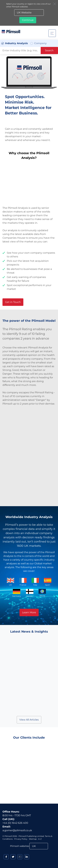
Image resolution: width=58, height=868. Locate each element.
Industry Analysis (16, 43)
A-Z (40, 839)
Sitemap (33, 839)
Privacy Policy (21, 839)
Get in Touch (13, 302)
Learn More (29, 612)
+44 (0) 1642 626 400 (15, 823)
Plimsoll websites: (20, 846)
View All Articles (29, 720)
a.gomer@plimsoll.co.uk (17, 830)
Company (40, 43)
